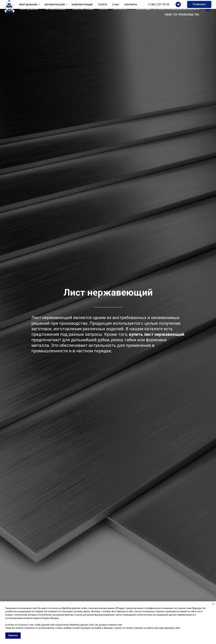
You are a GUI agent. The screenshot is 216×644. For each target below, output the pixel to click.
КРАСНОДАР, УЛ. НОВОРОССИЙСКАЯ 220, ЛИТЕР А (168, 9)
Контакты (120, 9)
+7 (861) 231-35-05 (188, 3)
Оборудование (29, 9)
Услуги (103, 9)
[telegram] (208, 9)
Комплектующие (83, 9)
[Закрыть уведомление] (213, 604)
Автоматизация (56, 9)
